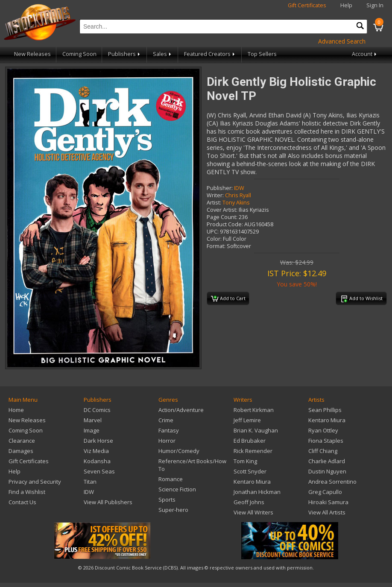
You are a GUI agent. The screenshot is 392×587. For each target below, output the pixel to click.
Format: (216, 246)
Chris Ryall (238, 195)
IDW (239, 188)
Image (92, 430)
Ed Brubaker (250, 441)
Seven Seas (99, 471)
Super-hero (173, 510)
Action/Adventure (181, 410)
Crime (166, 420)
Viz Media (96, 451)
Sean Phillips (325, 410)
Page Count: (222, 217)
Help (346, 5)
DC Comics (97, 410)
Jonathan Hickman (257, 492)
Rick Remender (253, 451)
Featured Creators (210, 54)
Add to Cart (228, 299)
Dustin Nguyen (327, 471)
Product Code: (225, 224)
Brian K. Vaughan (256, 430)
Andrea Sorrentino (332, 482)
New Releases (32, 54)
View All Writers (253, 512)
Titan (90, 482)
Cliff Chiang (323, 451)
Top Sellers (262, 54)
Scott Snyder (250, 471)
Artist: (214, 203)
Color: (214, 239)
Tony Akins (236, 203)
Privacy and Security (35, 482)
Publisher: (220, 188)
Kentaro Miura (252, 482)
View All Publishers (108, 502)
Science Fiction (177, 489)
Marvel (93, 420)
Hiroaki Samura (328, 502)
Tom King (245, 461)
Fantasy (169, 430)
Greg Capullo (325, 492)
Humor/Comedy (179, 451)
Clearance (22, 441)
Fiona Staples (326, 441)
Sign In (375, 5)
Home (16, 410)
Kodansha (97, 461)
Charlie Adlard (327, 461)
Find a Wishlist (27, 492)
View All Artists (327, 512)
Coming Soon (79, 54)
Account (365, 54)
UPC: (213, 232)
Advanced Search (342, 41)
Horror (167, 441)
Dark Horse (98, 441)
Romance (171, 479)
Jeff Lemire (247, 420)
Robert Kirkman (254, 410)
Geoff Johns (249, 502)
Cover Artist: (222, 210)
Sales (163, 54)
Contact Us (22, 502)
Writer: (215, 195)
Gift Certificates (307, 5)
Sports (167, 499)
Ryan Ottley (323, 430)
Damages (21, 451)
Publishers (125, 54)
